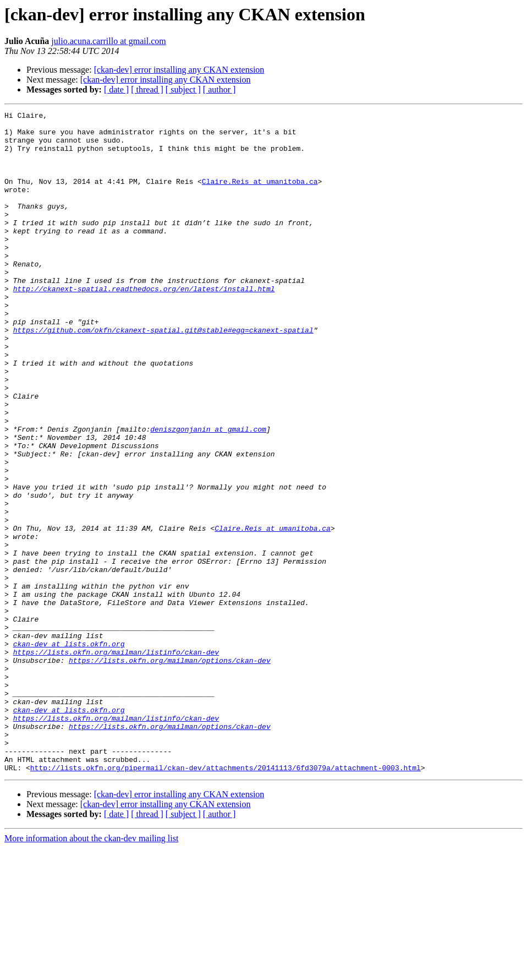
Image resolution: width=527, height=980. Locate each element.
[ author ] (219, 89)
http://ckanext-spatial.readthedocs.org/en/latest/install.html (144, 325)
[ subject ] (183, 89)
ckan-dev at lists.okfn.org (69, 751)
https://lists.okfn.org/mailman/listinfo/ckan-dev (116, 761)
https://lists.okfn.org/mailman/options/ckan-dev (170, 771)
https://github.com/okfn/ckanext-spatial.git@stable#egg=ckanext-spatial (163, 374)
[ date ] (116, 89)
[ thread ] (147, 89)
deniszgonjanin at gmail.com (208, 493)
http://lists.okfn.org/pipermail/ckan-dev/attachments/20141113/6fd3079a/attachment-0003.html (226, 900)
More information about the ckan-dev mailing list (91, 970)
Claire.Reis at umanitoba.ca (260, 196)
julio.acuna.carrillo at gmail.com (108, 41)
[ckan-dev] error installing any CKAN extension (179, 70)
